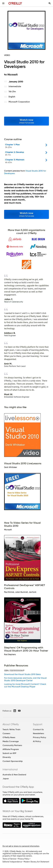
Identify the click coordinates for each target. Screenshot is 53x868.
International (10, 769)
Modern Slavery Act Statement (36, 862)
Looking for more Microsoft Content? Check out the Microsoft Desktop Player (25, 685)
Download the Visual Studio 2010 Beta (22, 674)
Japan (6, 779)
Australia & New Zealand (14, 775)
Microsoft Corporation (19, 102)
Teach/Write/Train (11, 729)
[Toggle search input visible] (50, 3)
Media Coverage (11, 741)
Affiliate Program (11, 749)
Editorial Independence (12, 862)
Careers (6, 733)
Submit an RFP (9, 753)
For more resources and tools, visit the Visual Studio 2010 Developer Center (25, 679)
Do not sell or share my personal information (21, 846)
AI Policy (37, 741)
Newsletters (38, 733)
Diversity (7, 757)
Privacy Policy (39, 737)
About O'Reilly (11, 724)
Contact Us (38, 729)
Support (38, 724)
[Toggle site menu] (3, 3)
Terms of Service (9, 859)
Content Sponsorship (13, 761)
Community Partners (12, 745)
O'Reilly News (9, 737)
